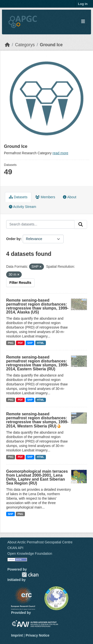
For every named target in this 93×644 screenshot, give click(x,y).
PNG (11, 343)
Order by (13, 239)
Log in (83, 4)
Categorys (25, 45)
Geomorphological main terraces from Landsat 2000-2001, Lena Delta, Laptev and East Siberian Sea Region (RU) (37, 477)
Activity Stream (22, 207)
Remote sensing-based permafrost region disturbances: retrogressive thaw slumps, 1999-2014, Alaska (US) (37, 306)
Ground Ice (51, 45)
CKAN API (15, 548)
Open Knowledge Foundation (30, 554)
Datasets (18, 197)
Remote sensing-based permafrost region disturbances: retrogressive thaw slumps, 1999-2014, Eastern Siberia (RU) (37, 363)
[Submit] (81, 224)
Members (45, 197)
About (70, 197)
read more (60, 153)
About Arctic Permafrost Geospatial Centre (40, 542)
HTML (41, 343)
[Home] (7, 45)
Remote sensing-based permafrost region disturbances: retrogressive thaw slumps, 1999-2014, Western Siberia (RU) (37, 420)
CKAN (30, 575)
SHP (30, 343)
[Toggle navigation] (83, 22)
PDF (20, 343)
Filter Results (20, 283)
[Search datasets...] (40, 224)
